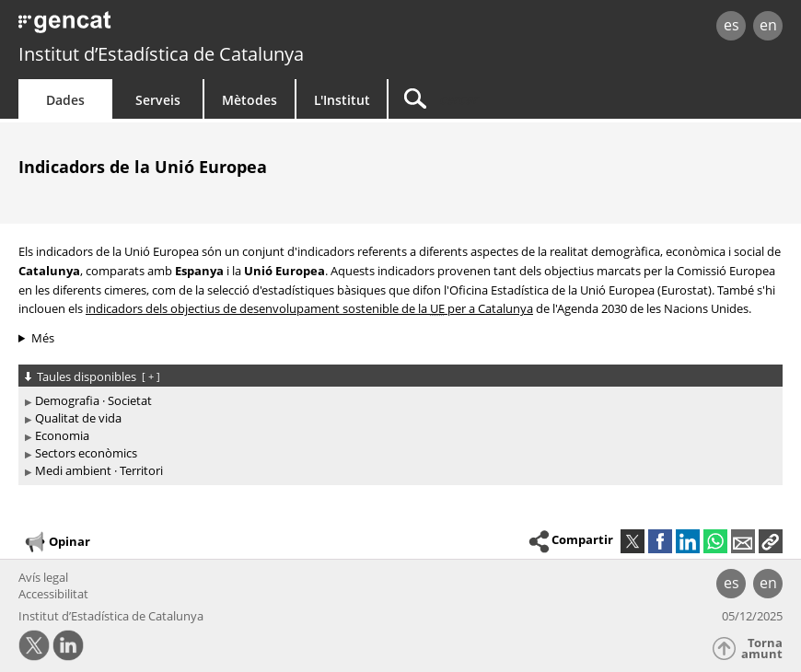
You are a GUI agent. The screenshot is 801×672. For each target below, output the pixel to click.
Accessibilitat (53, 594)
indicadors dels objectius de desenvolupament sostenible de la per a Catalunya (309, 308)
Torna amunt (762, 649)
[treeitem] (397, 401)
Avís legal (43, 577)
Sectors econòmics (86, 453)
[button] (771, 541)
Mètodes (250, 100)
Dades (65, 100)
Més (43, 338)
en (768, 25)
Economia (62, 435)
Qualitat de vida (78, 418)
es (731, 25)
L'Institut (342, 100)
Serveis (158, 100)
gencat (171, 27)
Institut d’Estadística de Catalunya (161, 54)
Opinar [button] (57, 542)
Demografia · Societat (93, 400)
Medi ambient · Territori (99, 470)
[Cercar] (504, 99)
